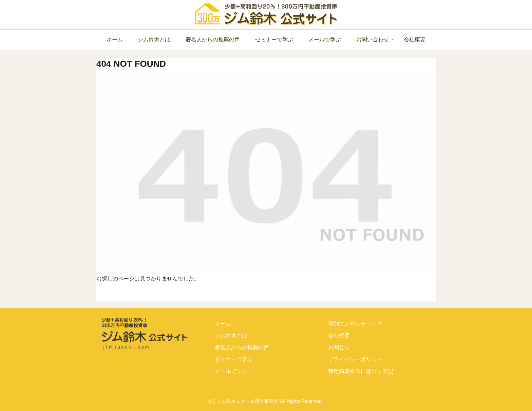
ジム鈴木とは (231, 336)
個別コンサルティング (355, 324)
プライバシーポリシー (355, 359)
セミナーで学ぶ (234, 359)
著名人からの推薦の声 (242, 347)
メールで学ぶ (231, 371)
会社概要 (339, 336)
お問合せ (339, 347)
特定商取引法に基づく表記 (361, 371)
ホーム (223, 324)
